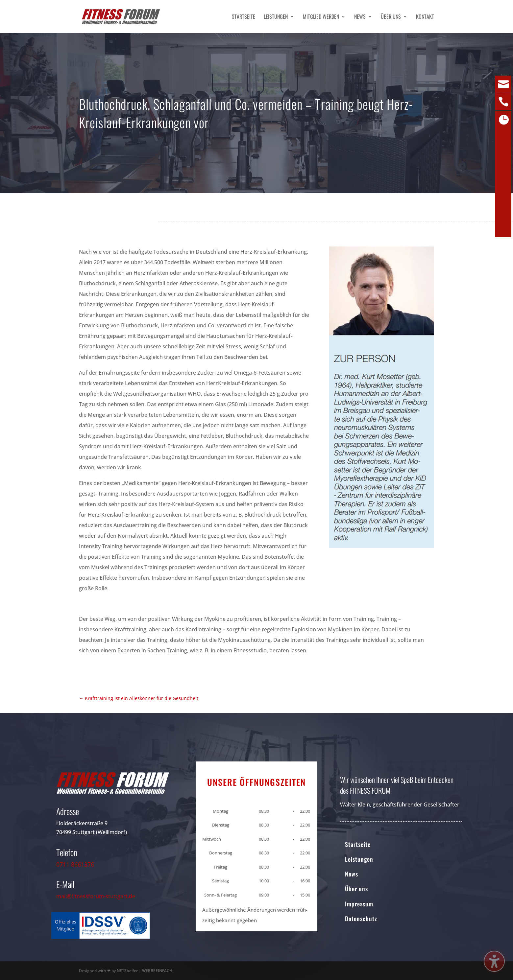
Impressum (359, 904)
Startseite (244, 17)
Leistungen (276, 17)
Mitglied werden (321, 17)
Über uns (391, 17)
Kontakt (425, 17)
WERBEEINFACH (157, 971)
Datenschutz (361, 919)
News (360, 17)
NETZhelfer (127, 971)
